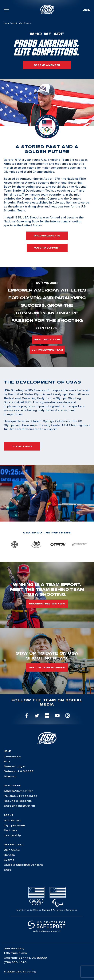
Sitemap (10, 776)
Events (9, 860)
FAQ (7, 761)
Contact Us (12, 756)
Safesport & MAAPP (19, 771)
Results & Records (18, 801)
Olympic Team (14, 825)
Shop (8, 870)
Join (86, 10)
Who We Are (13, 820)
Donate (9, 855)
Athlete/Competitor (18, 791)
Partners (11, 830)
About (14, 23)
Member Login (14, 766)
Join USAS (12, 850)
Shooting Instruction (19, 806)
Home (7, 23)
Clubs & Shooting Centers (23, 865)
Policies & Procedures (20, 796)
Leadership (12, 835)
